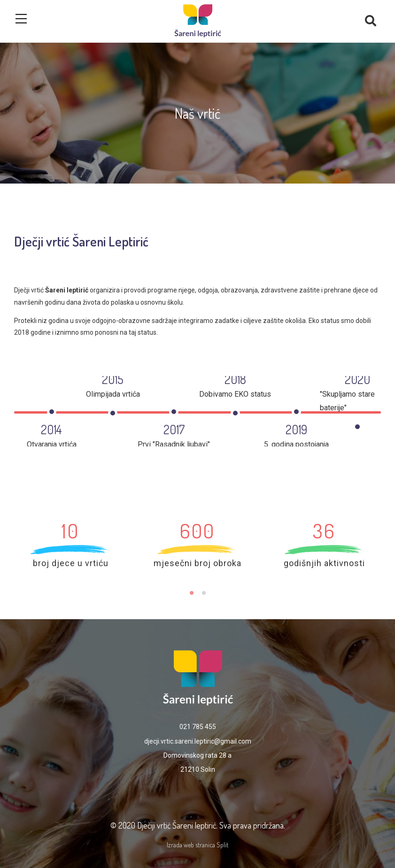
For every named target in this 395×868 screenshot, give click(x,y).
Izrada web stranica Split (197, 845)
